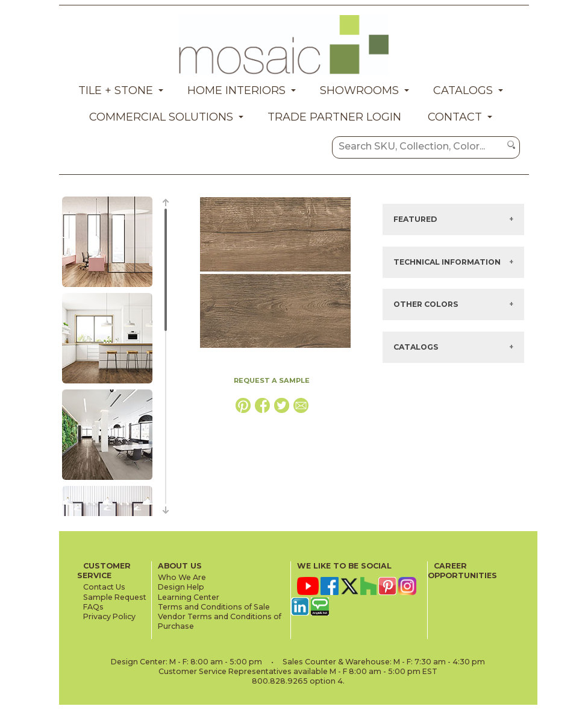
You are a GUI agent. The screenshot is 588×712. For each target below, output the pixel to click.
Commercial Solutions (161, 117)
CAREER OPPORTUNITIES (462, 571)
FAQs (93, 607)
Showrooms (359, 90)
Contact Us (104, 587)
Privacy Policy (109, 616)
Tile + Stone (116, 90)
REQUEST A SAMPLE (272, 380)
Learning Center (189, 597)
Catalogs (463, 90)
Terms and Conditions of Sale (214, 607)
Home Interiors (236, 90)
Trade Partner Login (334, 117)
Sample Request (115, 597)
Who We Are (182, 577)
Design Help (181, 587)
